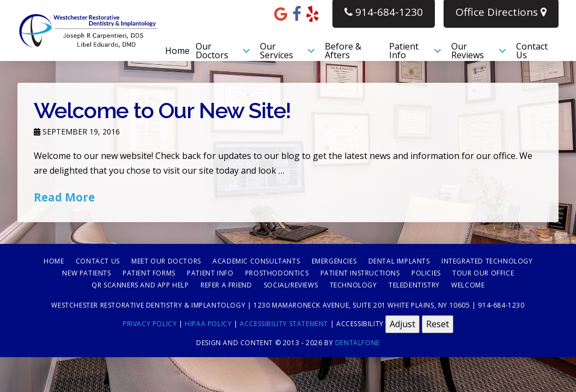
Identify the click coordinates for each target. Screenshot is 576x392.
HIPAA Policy (208, 324)
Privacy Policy (150, 324)
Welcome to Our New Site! (163, 110)
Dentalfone (357, 343)
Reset (438, 324)
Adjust (402, 324)
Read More (64, 197)
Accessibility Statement (284, 324)
